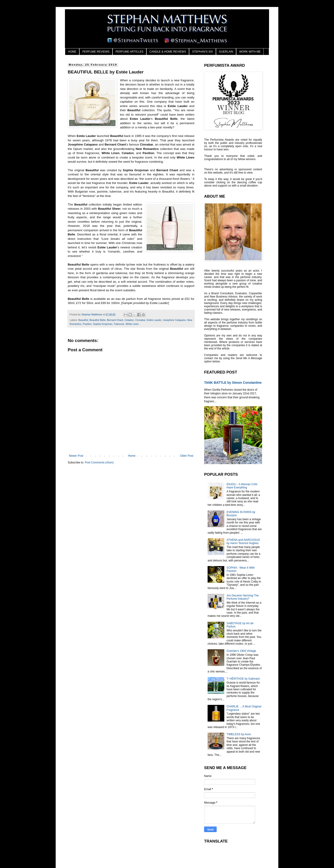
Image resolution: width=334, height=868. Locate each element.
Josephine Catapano (174, 320)
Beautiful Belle (98, 320)
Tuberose (119, 324)
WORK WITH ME (250, 52)
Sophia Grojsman (103, 324)
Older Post (187, 456)
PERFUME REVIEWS (96, 52)
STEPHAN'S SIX (202, 52)
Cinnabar (140, 320)
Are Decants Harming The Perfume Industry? (243, 597)
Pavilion (87, 324)
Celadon (129, 320)
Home (132, 456)
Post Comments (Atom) (99, 463)
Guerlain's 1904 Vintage (241, 651)
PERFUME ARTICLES (129, 52)
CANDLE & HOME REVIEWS (168, 52)
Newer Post (76, 456)
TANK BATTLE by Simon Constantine (233, 383)
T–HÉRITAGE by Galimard (243, 679)
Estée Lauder (154, 320)
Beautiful (83, 320)
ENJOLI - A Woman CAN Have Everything (242, 486)
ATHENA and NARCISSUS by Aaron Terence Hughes (243, 542)
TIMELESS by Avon (239, 734)
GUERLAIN (226, 52)
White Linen (132, 324)
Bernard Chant (115, 320)
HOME (72, 52)
